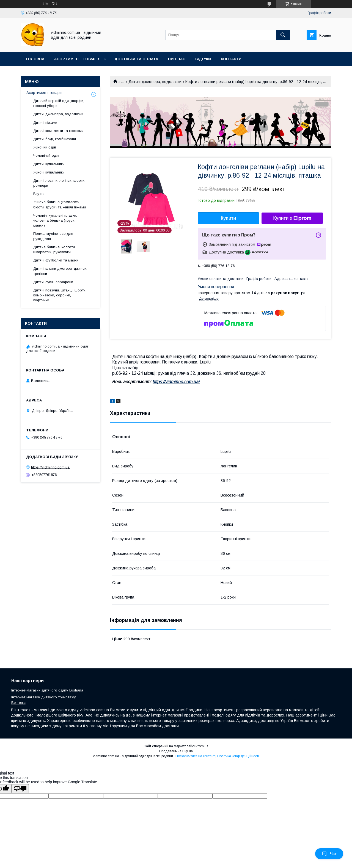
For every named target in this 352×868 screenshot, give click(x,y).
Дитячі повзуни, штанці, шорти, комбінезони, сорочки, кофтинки (60, 295)
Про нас (177, 59)
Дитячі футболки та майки (56, 260)
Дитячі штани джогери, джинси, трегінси (60, 271)
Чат (329, 854)
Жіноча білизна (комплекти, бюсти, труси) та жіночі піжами (60, 204)
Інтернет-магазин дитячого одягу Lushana (47, 690)
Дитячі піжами (45, 122)
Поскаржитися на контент (195, 756)
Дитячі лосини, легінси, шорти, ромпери (59, 183)
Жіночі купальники (49, 172)
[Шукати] (283, 35)
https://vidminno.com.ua (50, 467)
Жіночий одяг (45, 147)
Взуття (39, 194)
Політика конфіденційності (238, 756)
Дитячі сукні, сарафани (53, 282)
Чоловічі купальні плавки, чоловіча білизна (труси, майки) (55, 220)
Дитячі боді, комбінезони (55, 139)
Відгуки (203, 59)
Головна (35, 59)
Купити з (292, 218)
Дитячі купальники (49, 164)
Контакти (231, 59)
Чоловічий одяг (46, 155)
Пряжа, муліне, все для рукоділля (53, 236)
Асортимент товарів (77, 59)
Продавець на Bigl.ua (176, 751)
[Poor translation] (20, 789)
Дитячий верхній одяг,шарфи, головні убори (59, 103)
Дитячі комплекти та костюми (58, 131)
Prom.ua (202, 746)
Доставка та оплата (136, 59)
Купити (229, 218)
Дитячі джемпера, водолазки (155, 82)
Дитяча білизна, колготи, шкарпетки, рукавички (54, 250)
